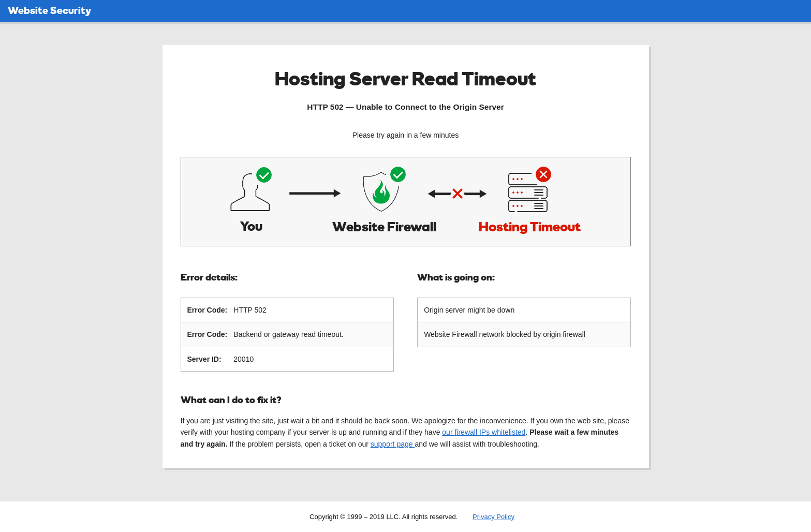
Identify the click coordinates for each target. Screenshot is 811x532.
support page (393, 444)
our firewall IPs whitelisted (484, 432)
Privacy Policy (493, 516)
